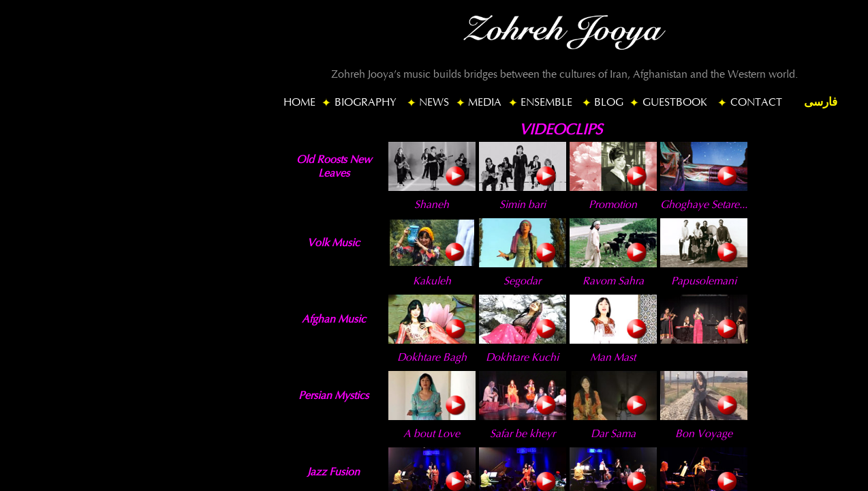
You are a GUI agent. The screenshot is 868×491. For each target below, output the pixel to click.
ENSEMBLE (546, 102)
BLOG (609, 102)
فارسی (821, 102)
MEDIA (485, 102)
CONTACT (756, 102)
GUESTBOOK (675, 102)
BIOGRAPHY (366, 102)
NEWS (434, 102)
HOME (299, 102)
